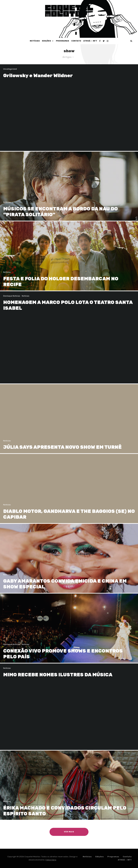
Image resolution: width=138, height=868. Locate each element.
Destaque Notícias (12, 301)
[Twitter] (104, 41)
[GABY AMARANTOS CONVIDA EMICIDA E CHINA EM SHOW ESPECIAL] (69, 563)
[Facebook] (100, 41)
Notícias (35, 41)
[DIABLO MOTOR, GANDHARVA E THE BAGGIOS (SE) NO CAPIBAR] (69, 493)
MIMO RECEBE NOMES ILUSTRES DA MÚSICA (58, 679)
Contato (76, 41)
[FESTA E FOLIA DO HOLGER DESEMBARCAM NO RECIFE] (69, 261)
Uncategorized (10, 69)
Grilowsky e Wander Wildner (38, 76)
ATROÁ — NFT (90, 41)
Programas (63, 41)
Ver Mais (69, 832)
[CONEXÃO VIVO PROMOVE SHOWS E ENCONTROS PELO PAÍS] (69, 633)
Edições (46, 41)
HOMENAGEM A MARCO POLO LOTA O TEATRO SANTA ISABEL (68, 310)
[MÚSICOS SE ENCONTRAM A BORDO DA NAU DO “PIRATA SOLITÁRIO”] (69, 191)
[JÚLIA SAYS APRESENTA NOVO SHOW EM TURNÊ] (69, 423)
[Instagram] (108, 41)
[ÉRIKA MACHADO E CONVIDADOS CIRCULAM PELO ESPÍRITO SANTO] (69, 790)
